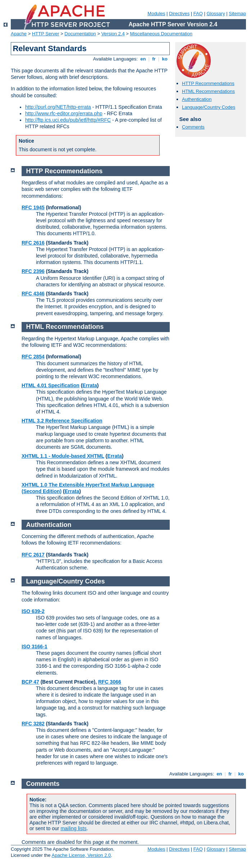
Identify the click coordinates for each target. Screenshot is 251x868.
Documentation (80, 34)
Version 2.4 (113, 34)
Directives (179, 14)
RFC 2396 (33, 271)
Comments (193, 127)
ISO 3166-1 (35, 646)
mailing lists (73, 828)
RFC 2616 (33, 243)
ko (165, 59)
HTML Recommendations (208, 91)
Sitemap (237, 14)
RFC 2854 (33, 357)
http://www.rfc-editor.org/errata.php (64, 113)
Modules (156, 14)
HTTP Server (46, 34)
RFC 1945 (33, 207)
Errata (90, 385)
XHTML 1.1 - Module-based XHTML (63, 456)
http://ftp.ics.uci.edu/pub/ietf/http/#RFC (68, 120)
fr (154, 59)
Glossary (216, 14)
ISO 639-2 (33, 611)
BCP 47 (30, 682)
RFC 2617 (33, 555)
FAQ (198, 14)
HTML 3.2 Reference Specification (62, 421)
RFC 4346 (33, 294)
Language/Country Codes (209, 107)
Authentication (197, 99)
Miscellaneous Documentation (161, 34)
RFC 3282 (33, 724)
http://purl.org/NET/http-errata (58, 107)
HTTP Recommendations (208, 83)
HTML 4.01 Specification (51, 385)
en (143, 59)
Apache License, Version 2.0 (81, 855)
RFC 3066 (110, 682)
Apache (19, 34)
